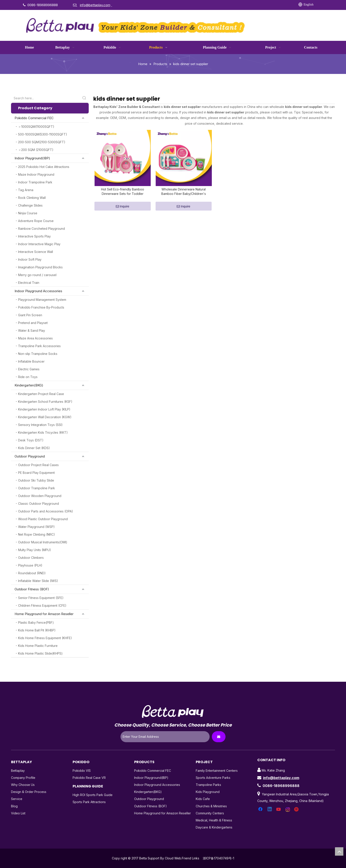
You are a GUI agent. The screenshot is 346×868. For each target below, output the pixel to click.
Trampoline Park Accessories (39, 346)
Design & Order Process (29, 792)
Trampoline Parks (208, 785)
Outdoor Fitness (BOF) (32, 589)
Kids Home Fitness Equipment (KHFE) (45, 638)
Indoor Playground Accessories (38, 291)
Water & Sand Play (32, 330)
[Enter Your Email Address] (165, 737)
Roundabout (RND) (32, 573)
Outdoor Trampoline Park (37, 488)
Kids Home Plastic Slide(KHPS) (40, 653)
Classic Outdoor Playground (39, 504)
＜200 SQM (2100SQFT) (36, 150)
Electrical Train (29, 283)
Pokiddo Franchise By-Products (41, 307)
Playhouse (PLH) (30, 565)
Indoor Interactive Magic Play (39, 244)
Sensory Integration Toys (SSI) (40, 425)
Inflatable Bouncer (31, 361)
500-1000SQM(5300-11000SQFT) (43, 134)
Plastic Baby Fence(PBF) (36, 622)
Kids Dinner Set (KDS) (34, 448)
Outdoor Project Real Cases (38, 465)
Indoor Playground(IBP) (32, 158)
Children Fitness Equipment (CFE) (42, 605)
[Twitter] (241, 5)
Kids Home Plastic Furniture (38, 646)
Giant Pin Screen (30, 315)
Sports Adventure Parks (213, 778)
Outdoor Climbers (31, 558)
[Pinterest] (268, 5)
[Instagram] (259, 5)
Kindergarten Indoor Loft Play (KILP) (44, 409)
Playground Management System (42, 300)
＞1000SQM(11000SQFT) (36, 127)
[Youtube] (250, 5)
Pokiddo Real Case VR (89, 778)
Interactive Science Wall (36, 252)
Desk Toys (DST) (31, 440)
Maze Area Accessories (35, 338)
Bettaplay (18, 771)
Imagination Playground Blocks (40, 267)
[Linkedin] (232, 5)
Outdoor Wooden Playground (40, 496)
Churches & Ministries (211, 806)
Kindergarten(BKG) (29, 385)
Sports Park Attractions (89, 802)
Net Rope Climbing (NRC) (37, 534)
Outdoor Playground (30, 456)
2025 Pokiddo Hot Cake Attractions (44, 167)
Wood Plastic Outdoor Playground (43, 519)
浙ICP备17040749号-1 (218, 858)
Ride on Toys (28, 377)
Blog (14, 806)
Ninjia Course (28, 213)
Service (17, 799)
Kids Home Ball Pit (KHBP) (37, 630)
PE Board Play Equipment (36, 473)
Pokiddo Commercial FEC (34, 118)
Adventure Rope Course (36, 221)
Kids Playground (208, 792)
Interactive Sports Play (34, 236)
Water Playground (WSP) (36, 527)
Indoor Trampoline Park (35, 182)
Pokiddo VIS (82, 771)
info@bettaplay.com (281, 778)
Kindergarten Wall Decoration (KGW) (45, 417)
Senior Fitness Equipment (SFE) (41, 598)
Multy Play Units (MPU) (35, 550)
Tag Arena (26, 190)
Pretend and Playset (33, 323)
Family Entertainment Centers (217, 771)
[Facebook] (223, 5)
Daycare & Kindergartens (214, 827)
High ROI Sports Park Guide (93, 795)
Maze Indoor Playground (36, 174)
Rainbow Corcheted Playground (41, 229)
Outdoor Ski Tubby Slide (36, 480)
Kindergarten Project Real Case (41, 394)
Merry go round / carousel (37, 275)
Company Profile (23, 778)
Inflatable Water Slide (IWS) (38, 581)
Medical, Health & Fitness (214, 820)
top (339, 851)
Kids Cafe (203, 799)
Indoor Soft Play (30, 259)
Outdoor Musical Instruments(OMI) (43, 542)
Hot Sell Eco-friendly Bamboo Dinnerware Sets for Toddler (123, 194)
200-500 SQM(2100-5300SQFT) (42, 142)
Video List (18, 813)
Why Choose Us (23, 785)
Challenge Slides (30, 205)
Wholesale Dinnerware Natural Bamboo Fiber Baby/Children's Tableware (184, 194)
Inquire (123, 209)
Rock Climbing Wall (32, 198)
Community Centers (210, 813)
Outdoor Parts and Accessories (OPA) (46, 511)
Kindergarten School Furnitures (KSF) (45, 402)
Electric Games (29, 369)
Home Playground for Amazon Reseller (44, 614)
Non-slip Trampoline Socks (38, 354)
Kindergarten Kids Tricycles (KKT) (43, 432)
